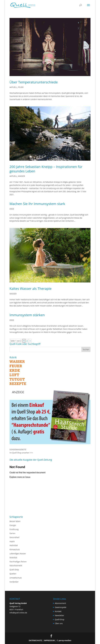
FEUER (21, 87)
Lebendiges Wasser (18, 553)
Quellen (13, 574)
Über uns (59, 623)
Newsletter (59, 615)
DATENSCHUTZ (35, 640)
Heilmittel (14, 545)
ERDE (12, 209)
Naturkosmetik (16, 566)
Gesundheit (14, 537)
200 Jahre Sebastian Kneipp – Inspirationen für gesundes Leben (46, 169)
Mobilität (13, 558)
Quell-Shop (14, 570)
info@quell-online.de (18, 613)
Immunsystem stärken (27, 315)
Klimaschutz (15, 549)
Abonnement (60, 603)
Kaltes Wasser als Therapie (30, 288)
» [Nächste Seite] (30, 341)
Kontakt (58, 611)
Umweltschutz (16, 578)
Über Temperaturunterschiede (34, 82)
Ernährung (14, 529)
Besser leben (15, 521)
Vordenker (14, 582)
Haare (12, 541)
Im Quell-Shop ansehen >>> (21, 453)
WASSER (21, 176)
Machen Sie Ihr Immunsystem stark (37, 204)
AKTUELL (13, 87)
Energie (13, 525)
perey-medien (65, 640)
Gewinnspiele (61, 607)
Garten (12, 533)
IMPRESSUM (49, 640)
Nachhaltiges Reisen (18, 562)
